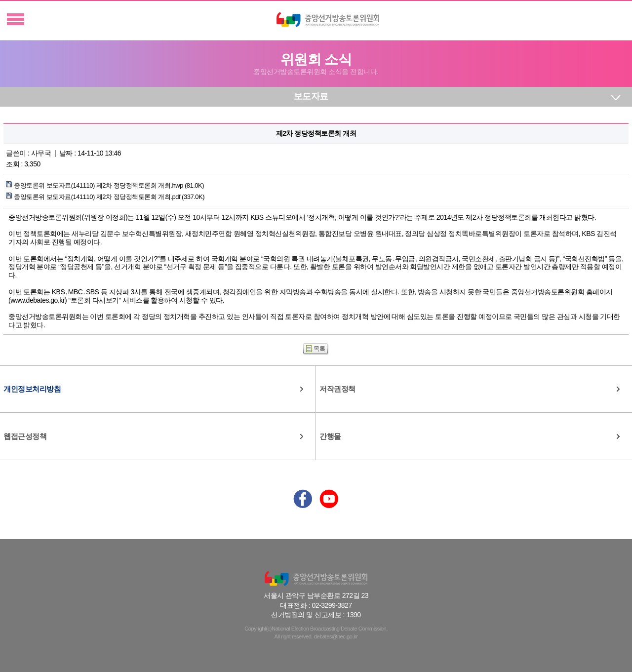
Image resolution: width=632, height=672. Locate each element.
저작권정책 (337, 389)
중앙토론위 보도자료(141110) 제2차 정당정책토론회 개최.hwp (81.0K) (105, 185)
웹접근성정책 (25, 436)
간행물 (330, 436)
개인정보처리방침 (32, 389)
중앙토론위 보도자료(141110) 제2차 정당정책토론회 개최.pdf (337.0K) (105, 197)
